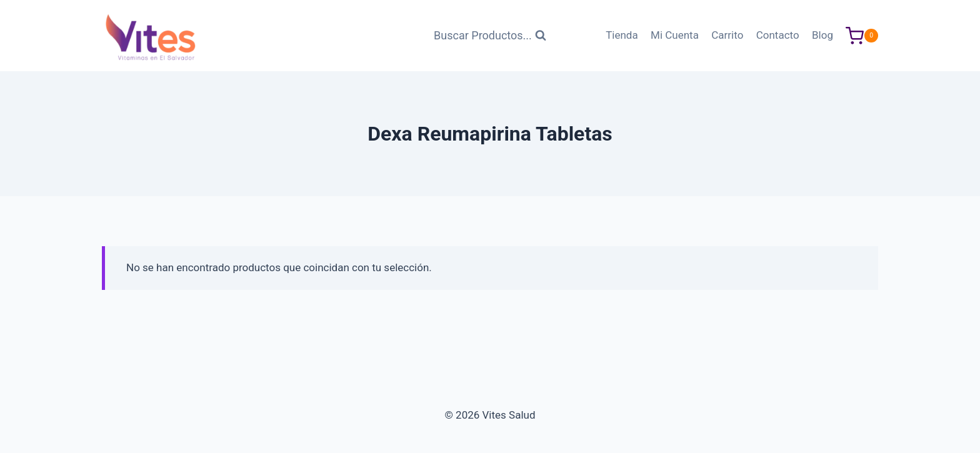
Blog (822, 35)
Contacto (778, 35)
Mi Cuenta (675, 35)
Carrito (727, 35)
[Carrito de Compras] (862, 36)
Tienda (622, 35)
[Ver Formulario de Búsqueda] (490, 36)
